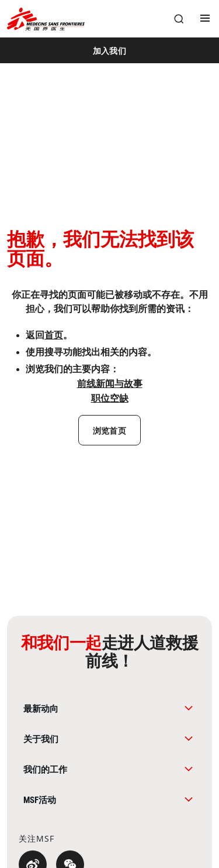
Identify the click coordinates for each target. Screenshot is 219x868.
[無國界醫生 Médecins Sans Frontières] (46, 19)
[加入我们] (109, 50)
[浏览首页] (109, 430)
